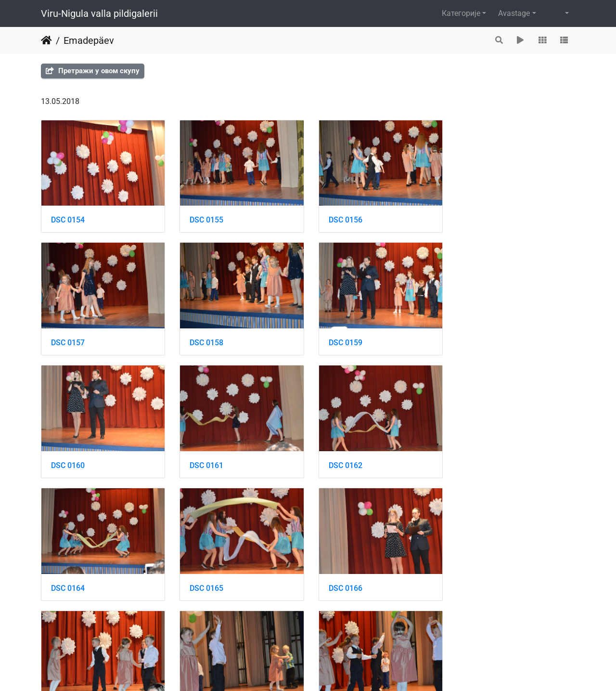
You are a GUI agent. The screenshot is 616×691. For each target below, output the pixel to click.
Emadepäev (89, 40)
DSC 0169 (342, 584)
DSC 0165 (342, 462)
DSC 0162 (68, 462)
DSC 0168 (205, 584)
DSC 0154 (68, 219)
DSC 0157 (479, 219)
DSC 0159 (205, 341)
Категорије (461, 13)
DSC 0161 (479, 341)
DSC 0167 (68, 584)
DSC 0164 (205, 462)
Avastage (514, 13)
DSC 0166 (479, 462)
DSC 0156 (342, 219)
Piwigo (327, 671)
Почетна (46, 40)
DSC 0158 (68, 341)
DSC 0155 (205, 219)
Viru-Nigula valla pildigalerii (99, 13)
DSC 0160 (342, 341)
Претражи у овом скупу (93, 71)
